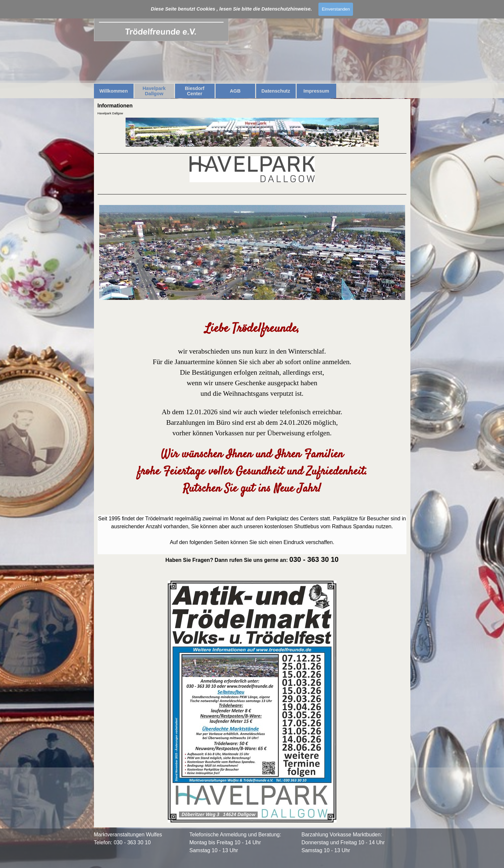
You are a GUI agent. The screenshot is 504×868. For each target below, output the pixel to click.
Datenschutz (276, 91)
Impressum (316, 91)
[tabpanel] (252, 489)
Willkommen (113, 91)
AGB (235, 91)
